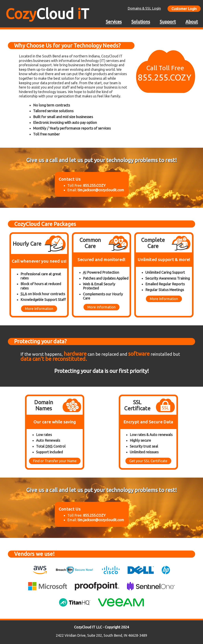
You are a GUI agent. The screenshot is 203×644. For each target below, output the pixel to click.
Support (168, 22)
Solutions (141, 22)
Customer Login (184, 9)
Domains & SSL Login (144, 8)
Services (114, 22)
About (192, 22)
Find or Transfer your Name (55, 461)
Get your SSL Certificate (148, 461)
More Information (39, 309)
